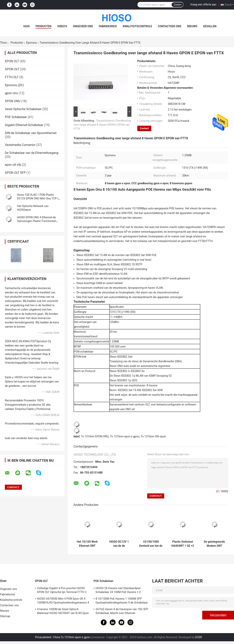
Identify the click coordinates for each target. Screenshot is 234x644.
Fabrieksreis (108, 26)
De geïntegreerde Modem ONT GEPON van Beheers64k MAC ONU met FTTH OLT (214, 544)
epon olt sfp (13, 165)
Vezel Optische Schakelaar (23, 109)
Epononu (31, 43)
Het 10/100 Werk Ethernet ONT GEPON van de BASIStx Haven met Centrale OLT (87, 544)
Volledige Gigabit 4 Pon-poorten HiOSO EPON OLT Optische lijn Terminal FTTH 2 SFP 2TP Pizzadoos (62, 591)
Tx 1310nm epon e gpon (125, 436)
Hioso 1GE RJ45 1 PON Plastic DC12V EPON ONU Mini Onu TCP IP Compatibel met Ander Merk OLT (38, 198)
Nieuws (192, 26)
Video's (62, 26)
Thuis (3, 43)
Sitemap (5, 616)
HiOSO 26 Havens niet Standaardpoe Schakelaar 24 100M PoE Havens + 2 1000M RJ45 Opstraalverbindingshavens (120, 591)
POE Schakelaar (16, 117)
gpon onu (11, 93)
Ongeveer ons (83, 26)
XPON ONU (13, 101)
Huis (27, 26)
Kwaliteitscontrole (137, 26)
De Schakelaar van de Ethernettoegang (32, 153)
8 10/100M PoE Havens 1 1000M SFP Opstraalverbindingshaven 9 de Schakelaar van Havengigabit (122, 601)
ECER (199, 637)
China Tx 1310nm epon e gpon (72, 637)
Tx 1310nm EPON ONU (95, 436)
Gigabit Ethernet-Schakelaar (24, 125)
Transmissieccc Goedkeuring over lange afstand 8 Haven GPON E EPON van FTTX (102, 125)
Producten (43, 26)
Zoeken (177, 5)
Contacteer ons (170, 26)
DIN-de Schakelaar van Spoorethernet (31, 133)
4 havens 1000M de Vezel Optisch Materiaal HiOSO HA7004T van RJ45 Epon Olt (63, 612)
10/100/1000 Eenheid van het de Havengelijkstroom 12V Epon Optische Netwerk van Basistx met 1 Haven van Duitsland (151, 544)
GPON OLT (12, 69)
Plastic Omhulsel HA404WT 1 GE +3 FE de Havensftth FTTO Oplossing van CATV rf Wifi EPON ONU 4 (183, 544)
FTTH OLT (12, 77)
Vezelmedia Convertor (20, 145)
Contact (144, 128)
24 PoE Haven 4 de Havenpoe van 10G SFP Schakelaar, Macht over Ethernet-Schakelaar (122, 612)
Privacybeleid (43, 637)
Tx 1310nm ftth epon (153, 436)
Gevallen (210, 26)
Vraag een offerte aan (203, 4)
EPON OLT (12, 61)
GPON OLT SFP (15, 173)
